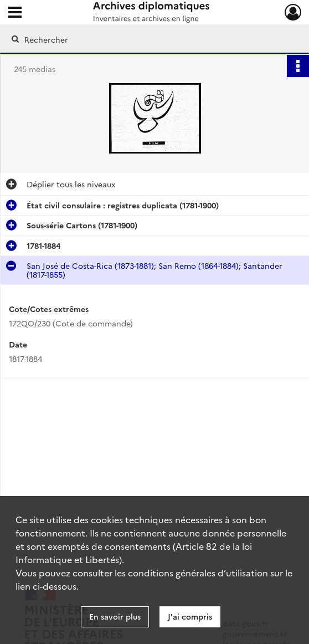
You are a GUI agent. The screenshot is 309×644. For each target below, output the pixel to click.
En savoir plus (115, 616)
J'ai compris (190, 616)
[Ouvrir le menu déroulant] (15, 13)
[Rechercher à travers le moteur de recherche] (146, 39)
